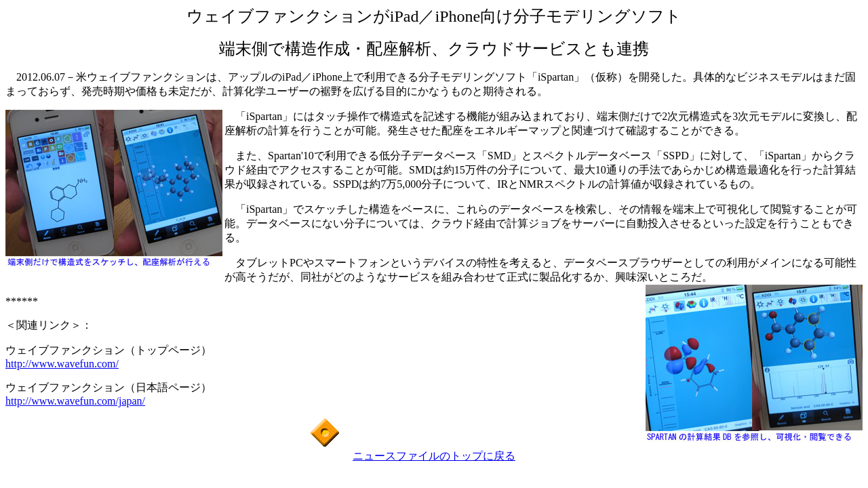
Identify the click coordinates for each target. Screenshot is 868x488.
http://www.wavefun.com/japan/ (75, 401)
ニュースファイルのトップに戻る (434, 456)
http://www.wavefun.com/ (62, 364)
